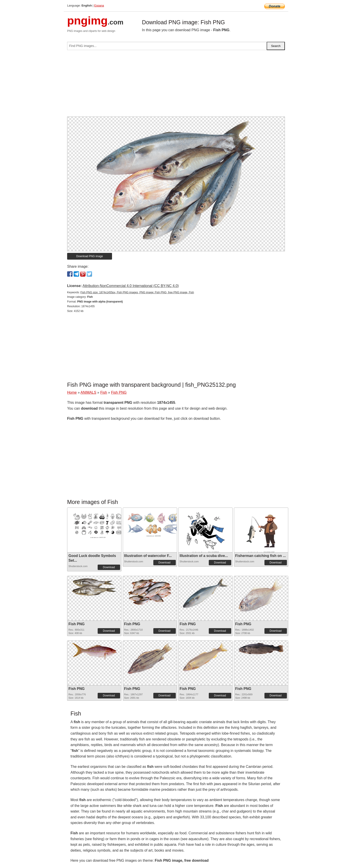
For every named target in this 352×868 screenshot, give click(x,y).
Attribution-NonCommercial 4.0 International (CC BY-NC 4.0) (131, 286)
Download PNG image (90, 256)
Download (109, 567)
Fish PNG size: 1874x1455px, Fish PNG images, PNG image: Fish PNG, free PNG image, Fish (137, 292)
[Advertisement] (176, 85)
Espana (99, 6)
